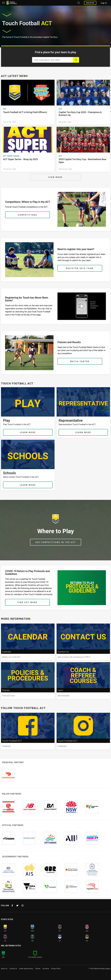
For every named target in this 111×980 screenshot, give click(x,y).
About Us (4, 968)
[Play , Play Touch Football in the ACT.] (28, 412)
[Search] (76, 60)
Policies (38, 968)
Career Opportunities (26, 968)
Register (90, 3)
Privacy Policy (56, 968)
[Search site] (78, 3)
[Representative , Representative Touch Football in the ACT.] (83, 412)
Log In (104, 3)
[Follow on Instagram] (22, 906)
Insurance (46, 968)
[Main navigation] (3, 3)
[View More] (56, 177)
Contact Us (13, 968)
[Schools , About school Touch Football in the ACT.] (28, 465)
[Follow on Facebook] (12, 906)
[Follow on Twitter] (17, 906)
